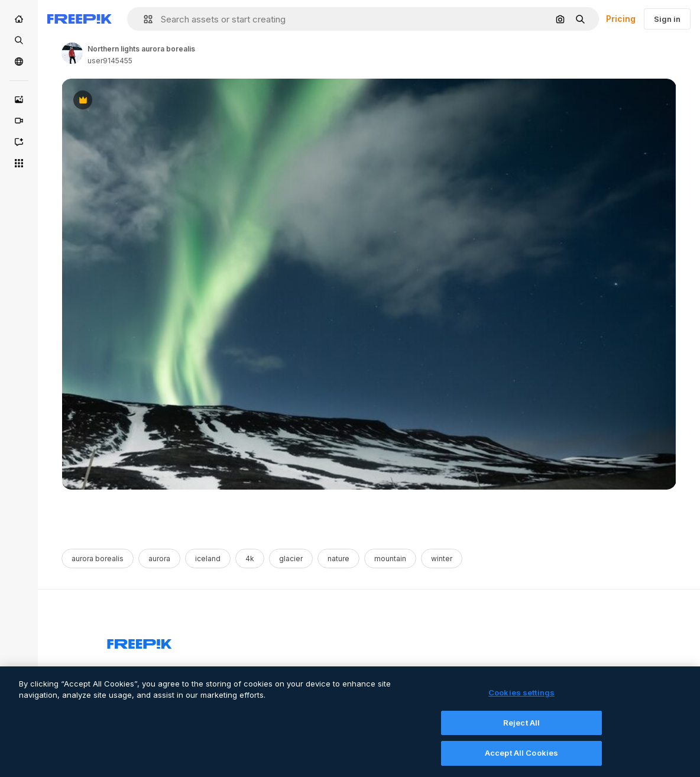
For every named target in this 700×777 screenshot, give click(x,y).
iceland (208, 559)
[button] (143, 19)
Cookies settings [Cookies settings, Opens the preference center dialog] (521, 698)
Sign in (667, 19)
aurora (159, 559)
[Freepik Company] (140, 642)
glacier (291, 559)
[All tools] (19, 163)
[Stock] (19, 40)
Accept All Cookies (521, 759)
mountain (390, 559)
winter (442, 559)
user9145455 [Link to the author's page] (110, 61)
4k (250, 559)
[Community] (19, 61)
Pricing (621, 19)
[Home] (19, 19)
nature (338, 559)
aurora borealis (98, 559)
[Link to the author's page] (72, 53)
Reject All (521, 728)
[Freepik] (80, 19)
